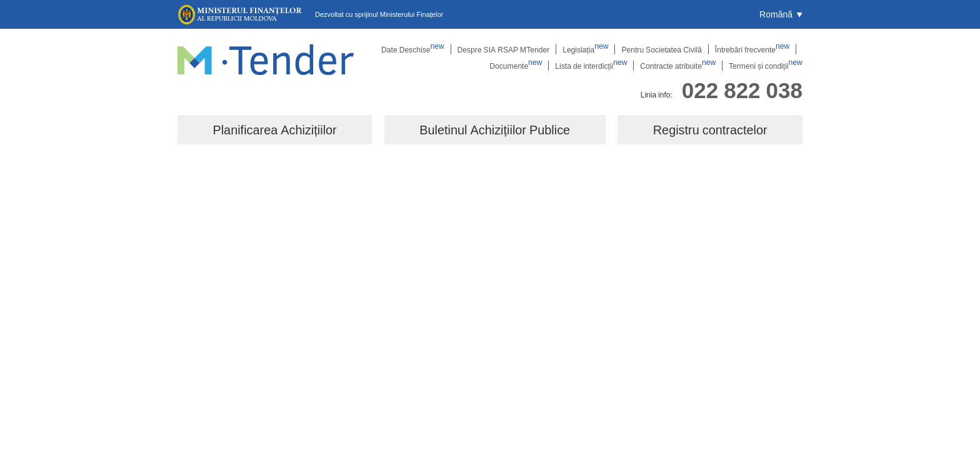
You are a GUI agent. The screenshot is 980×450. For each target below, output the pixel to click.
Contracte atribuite (679, 66)
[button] (781, 14)
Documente (518, 66)
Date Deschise (415, 49)
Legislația (587, 49)
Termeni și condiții (766, 66)
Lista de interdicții (592, 66)
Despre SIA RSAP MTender (505, 49)
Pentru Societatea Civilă (662, 49)
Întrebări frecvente (752, 49)
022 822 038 (742, 90)
